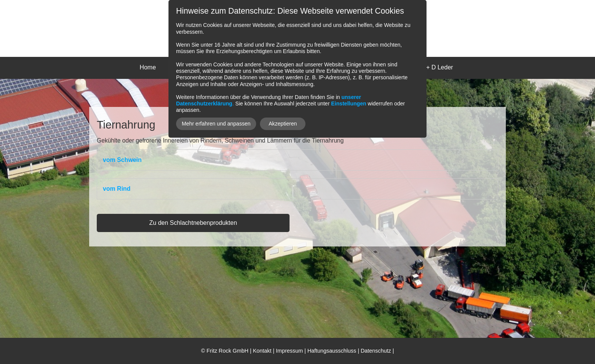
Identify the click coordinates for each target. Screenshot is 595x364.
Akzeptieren (283, 124)
